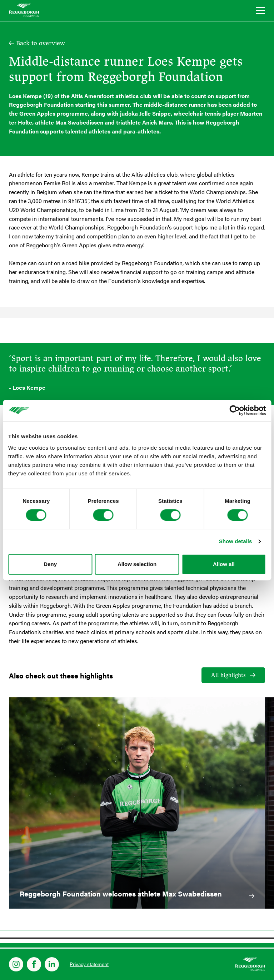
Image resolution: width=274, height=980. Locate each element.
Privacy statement (89, 964)
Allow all (224, 564)
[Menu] (260, 12)
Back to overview (41, 43)
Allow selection (137, 564)
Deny (50, 564)
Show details (236, 541)
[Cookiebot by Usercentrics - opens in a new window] (235, 410)
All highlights (228, 675)
